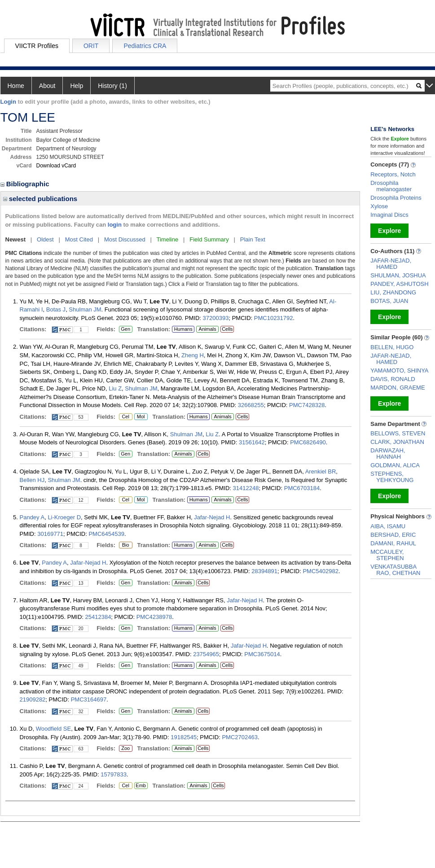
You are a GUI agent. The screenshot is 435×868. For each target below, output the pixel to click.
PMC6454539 (106, 534)
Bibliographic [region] (26, 184)
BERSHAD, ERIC (393, 535)
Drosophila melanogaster (391, 186)
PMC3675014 (262, 654)
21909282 (33, 699)
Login (8, 102)
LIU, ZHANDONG (393, 292)
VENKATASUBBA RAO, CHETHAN (395, 570)
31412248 (246, 488)
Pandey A (32, 517)
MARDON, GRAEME (398, 388)
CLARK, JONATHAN (397, 442)
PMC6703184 (302, 488)
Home (16, 86)
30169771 (50, 534)
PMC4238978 (154, 617)
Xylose (379, 206)
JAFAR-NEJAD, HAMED (391, 264)
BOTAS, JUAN (389, 301)
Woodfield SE (54, 729)
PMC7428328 (307, 405)
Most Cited (79, 239)
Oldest (45, 239)
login (115, 225)
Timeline (168, 239)
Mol (141, 417)
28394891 (264, 571)
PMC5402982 (321, 571)
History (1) (112, 86)
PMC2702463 (240, 737)
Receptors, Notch (393, 174)
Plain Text (253, 239)
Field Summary (209, 239)
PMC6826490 (308, 442)
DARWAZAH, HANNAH (388, 454)
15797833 (114, 774)
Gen (125, 329)
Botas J (56, 309)
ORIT (91, 46)
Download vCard (56, 166)
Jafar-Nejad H (212, 517)
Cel (125, 417)
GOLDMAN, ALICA (395, 465)
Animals (208, 329)
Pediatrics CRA (145, 46)
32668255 (251, 405)
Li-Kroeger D (64, 517)
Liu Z (115, 388)
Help (77, 86)
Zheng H (193, 355)
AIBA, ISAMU (388, 526)
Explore (389, 231)
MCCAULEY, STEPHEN (387, 555)
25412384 (98, 617)
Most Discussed (125, 239)
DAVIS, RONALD (393, 379)
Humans (183, 329)
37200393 (216, 318)
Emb (141, 786)
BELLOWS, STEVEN (398, 433)
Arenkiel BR (321, 471)
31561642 (252, 442)
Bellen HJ (32, 480)
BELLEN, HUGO (392, 347)
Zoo (124, 749)
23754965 (206, 654)
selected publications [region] (40, 199)
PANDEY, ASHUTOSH (399, 284)
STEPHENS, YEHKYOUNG (392, 477)
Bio (126, 545)
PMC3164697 (89, 699)
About (47, 86)
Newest (16, 239)
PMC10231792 (274, 318)
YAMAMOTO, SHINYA (399, 370)
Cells (227, 329)
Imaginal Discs (389, 215)
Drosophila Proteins (396, 198)
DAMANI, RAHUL (393, 543)
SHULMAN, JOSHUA (398, 275)
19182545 (184, 737)
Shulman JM (85, 309)
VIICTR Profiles (37, 46)
